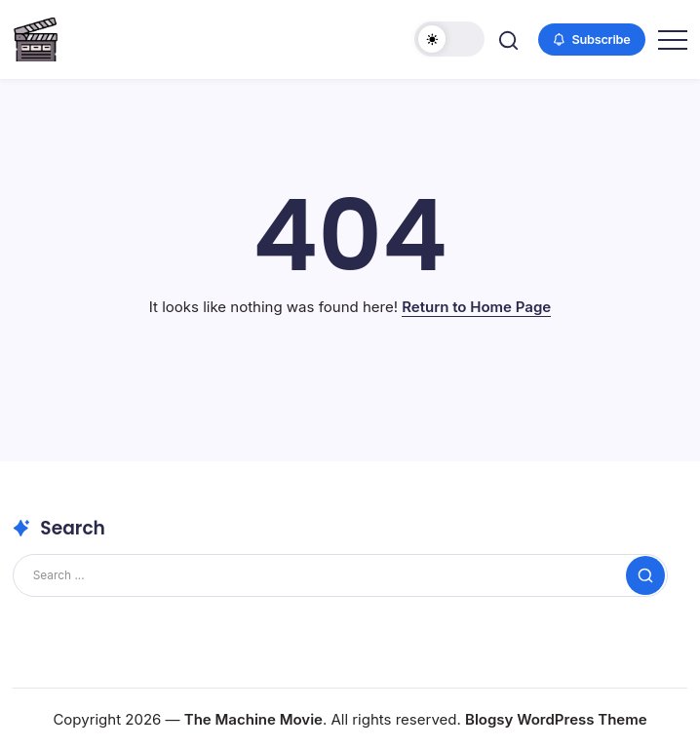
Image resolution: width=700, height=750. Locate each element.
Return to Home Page (476, 307)
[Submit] (645, 575)
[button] (449, 39)
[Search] (340, 575)
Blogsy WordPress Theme (556, 719)
